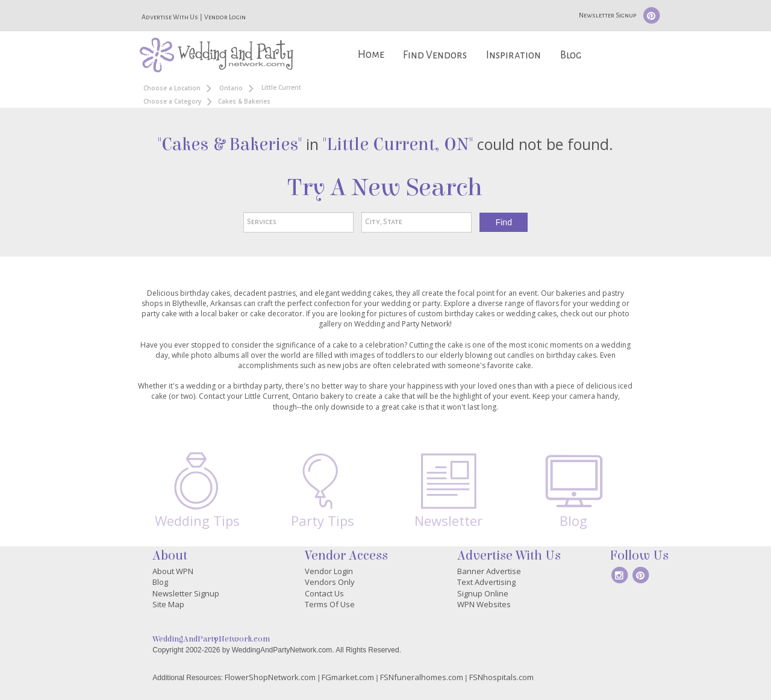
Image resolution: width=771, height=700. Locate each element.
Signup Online (483, 593)
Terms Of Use (330, 604)
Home (371, 55)
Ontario (231, 88)
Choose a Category (172, 101)
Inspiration (513, 55)
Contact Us (324, 593)
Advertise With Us (170, 17)
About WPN (173, 571)
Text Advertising (486, 582)
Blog (571, 55)
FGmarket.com (348, 677)
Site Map (168, 604)
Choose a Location (172, 88)
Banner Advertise (489, 571)
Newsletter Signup (607, 15)
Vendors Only (330, 582)
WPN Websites (484, 604)
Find (504, 222)
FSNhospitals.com (501, 677)
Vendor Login (225, 17)
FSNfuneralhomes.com (422, 677)
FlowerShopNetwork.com (270, 677)
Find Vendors (435, 55)
